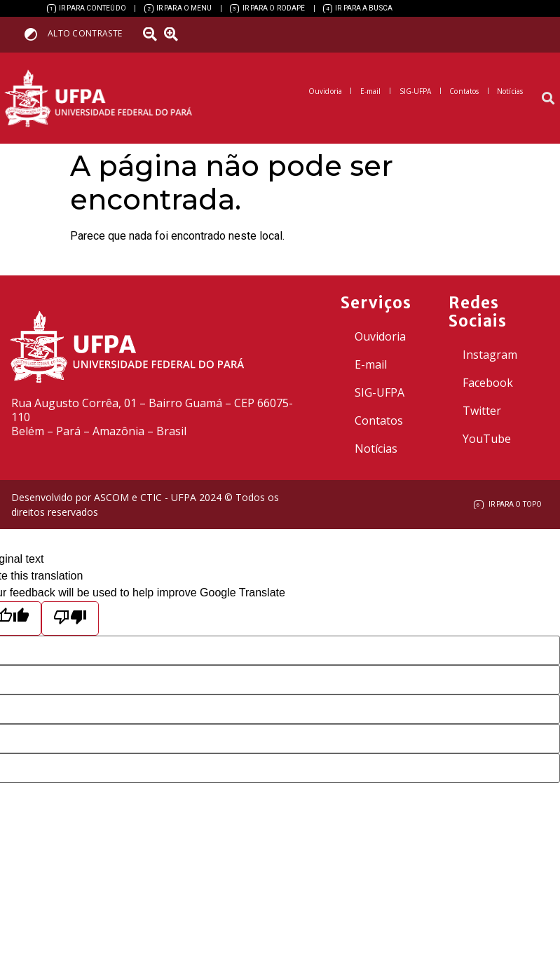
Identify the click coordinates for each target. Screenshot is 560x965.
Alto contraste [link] (85, 33)
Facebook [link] (488, 383)
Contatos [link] (379, 420)
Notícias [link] (376, 449)
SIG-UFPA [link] (380, 392)
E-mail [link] (371, 364)
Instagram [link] (490, 355)
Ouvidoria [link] (380, 336)
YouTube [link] (487, 439)
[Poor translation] (70, 618)
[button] (548, 98)
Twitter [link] (482, 411)
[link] (87, 8)
